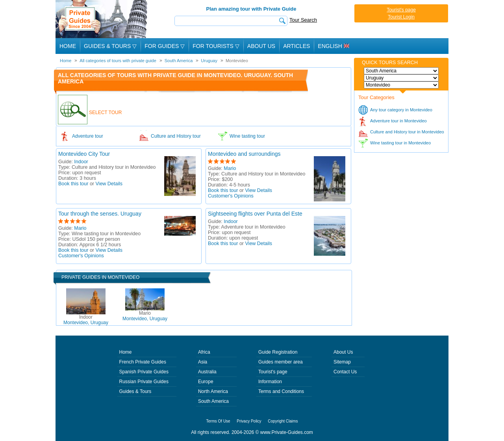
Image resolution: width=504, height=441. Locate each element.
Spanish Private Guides (144, 372)
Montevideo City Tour (84, 154)
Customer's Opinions (231, 196)
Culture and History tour (176, 136)
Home (68, 46)
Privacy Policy (249, 421)
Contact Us (345, 372)
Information (270, 382)
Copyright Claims (283, 421)
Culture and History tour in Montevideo (407, 132)
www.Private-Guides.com (287, 432)
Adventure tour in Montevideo (398, 121)
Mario (230, 168)
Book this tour (73, 184)
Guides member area (281, 362)
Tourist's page (401, 10)
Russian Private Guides (144, 382)
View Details (109, 184)
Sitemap (342, 362)
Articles (296, 46)
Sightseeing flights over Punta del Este (255, 214)
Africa (204, 352)
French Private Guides (143, 362)
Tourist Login (401, 17)
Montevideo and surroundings (244, 154)
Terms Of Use (218, 421)
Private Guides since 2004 (102, 19)
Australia (207, 372)
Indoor (81, 162)
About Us (261, 46)
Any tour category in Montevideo (401, 110)
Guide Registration (278, 352)
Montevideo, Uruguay (86, 320)
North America (213, 391)
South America (213, 401)
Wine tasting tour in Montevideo (400, 143)
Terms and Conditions (281, 391)
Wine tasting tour (247, 136)
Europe (206, 382)
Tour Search (303, 20)
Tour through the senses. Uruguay (100, 214)
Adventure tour (88, 136)
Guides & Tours (135, 391)
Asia (203, 362)
